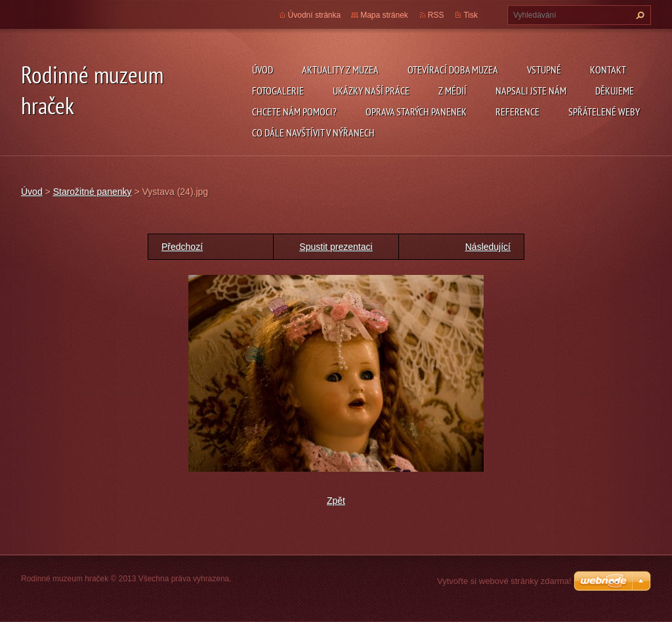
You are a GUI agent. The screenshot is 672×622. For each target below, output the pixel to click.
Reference (517, 112)
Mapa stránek (384, 15)
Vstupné (544, 70)
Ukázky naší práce (371, 91)
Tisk (471, 15)
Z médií (452, 91)
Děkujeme (615, 91)
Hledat (639, 15)
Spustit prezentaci (336, 247)
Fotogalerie (278, 91)
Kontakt (608, 70)
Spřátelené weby (604, 112)
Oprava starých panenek (416, 112)
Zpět (336, 501)
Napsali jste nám (531, 91)
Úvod (262, 70)
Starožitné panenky (93, 192)
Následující (488, 247)
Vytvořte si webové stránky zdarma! (504, 581)
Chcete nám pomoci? (294, 112)
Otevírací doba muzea (453, 70)
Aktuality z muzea (340, 70)
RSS (436, 15)
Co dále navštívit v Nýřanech (313, 133)
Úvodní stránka (315, 15)
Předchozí (182, 247)
